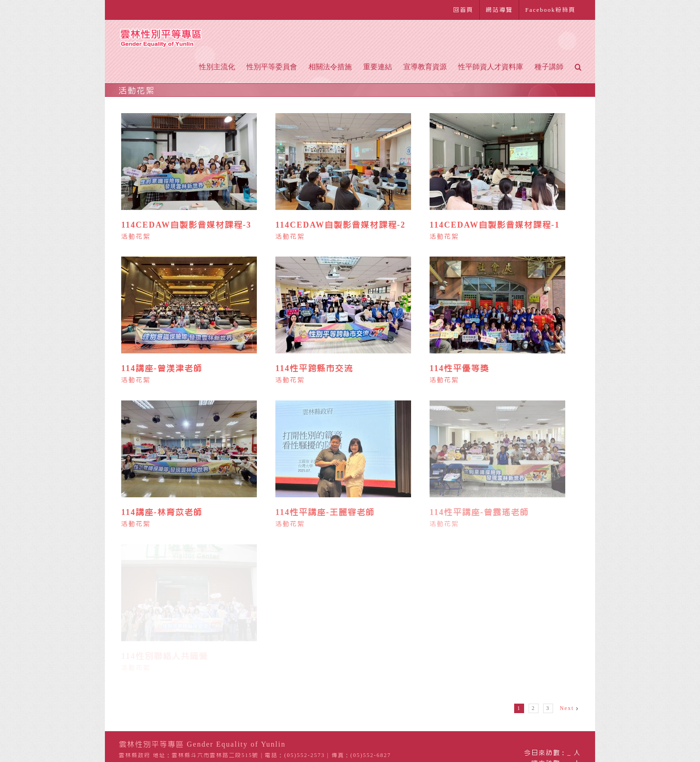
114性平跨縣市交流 (314, 368)
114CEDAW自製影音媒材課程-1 (495, 225)
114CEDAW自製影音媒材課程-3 (186, 225)
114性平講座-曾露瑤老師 (479, 512)
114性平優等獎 (459, 368)
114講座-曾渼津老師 (162, 368)
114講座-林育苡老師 (162, 512)
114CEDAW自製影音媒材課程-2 (341, 225)
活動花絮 (136, 237)
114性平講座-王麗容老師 (325, 512)
